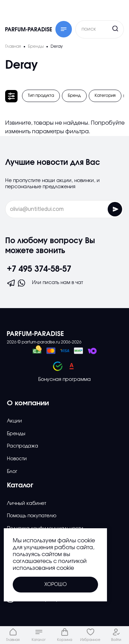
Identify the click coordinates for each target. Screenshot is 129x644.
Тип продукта (41, 95)
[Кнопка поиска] (102, 29)
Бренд (74, 95)
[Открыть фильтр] (11, 96)
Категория (105, 95)
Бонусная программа (64, 380)
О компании (28, 403)
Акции (14, 421)
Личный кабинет (26, 504)
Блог (12, 472)
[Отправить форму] (115, 209)
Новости (17, 459)
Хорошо (56, 585)
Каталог (20, 485)
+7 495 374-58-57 (39, 269)
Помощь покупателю (32, 516)
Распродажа (23, 446)
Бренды (16, 434)
